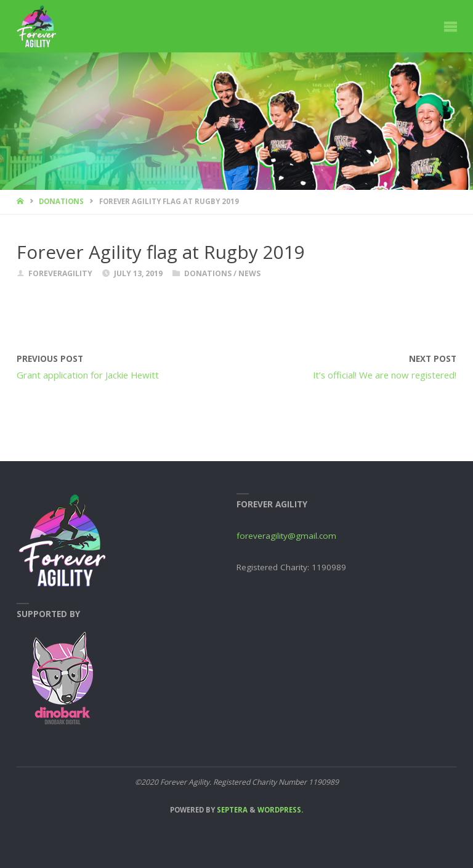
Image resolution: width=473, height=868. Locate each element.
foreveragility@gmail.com (286, 536)
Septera (231, 810)
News (249, 273)
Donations (61, 201)
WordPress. (280, 810)
